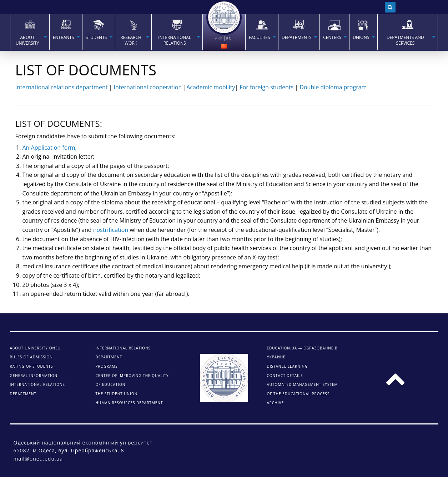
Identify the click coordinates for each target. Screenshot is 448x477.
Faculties (260, 38)
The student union (117, 394)
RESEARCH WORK (131, 40)
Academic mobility (211, 87)
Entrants (64, 38)
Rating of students (32, 366)
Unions (361, 38)
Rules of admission (31, 357)
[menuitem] (30, 32)
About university (27, 40)
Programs (107, 366)
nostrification (111, 230)
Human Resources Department (129, 403)
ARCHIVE (275, 403)
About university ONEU (35, 348)
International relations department (62, 87)
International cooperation (148, 87)
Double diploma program (333, 87)
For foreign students (266, 87)
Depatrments (297, 38)
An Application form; (50, 148)
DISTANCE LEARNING (288, 366)
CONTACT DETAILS (285, 376)
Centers (332, 38)
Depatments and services (405, 40)
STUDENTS (96, 38)
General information (34, 376)
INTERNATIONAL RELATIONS (175, 40)
